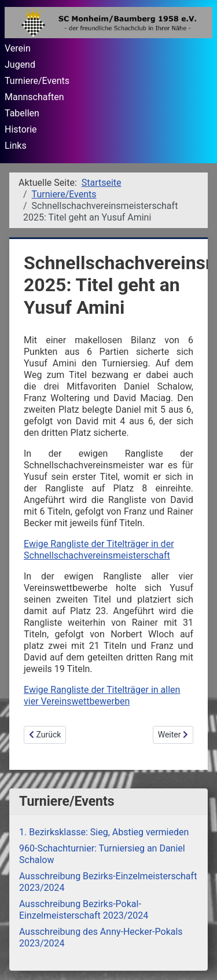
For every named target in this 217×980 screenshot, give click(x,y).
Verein (18, 48)
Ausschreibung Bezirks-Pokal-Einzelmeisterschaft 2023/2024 (84, 910)
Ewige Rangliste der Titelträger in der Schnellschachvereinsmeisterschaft (99, 550)
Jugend (20, 65)
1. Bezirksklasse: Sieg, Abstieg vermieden (104, 832)
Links (16, 146)
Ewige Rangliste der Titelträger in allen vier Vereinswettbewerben (102, 695)
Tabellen (22, 113)
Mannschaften (34, 97)
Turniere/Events (37, 81)
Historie (21, 129)
